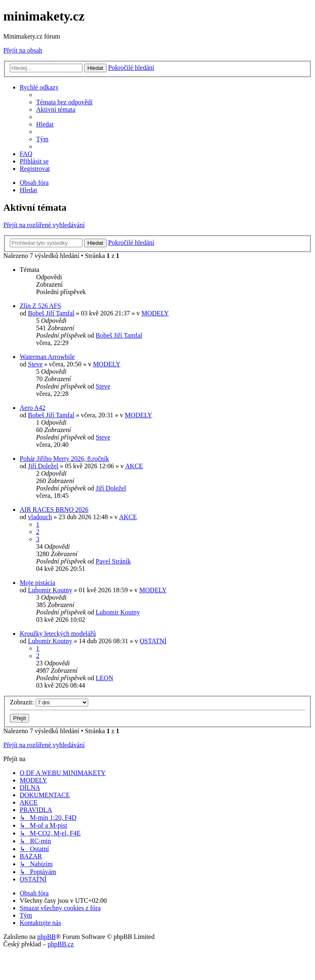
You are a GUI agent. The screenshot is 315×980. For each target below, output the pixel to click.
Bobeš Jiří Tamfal (51, 313)
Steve (35, 364)
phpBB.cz (61, 944)
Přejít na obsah (23, 50)
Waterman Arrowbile (47, 357)
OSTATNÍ (153, 641)
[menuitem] (64, 102)
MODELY (155, 313)
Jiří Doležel (43, 466)
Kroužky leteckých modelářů (58, 634)
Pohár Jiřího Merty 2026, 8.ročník (64, 459)
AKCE (134, 466)
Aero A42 (33, 408)
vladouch (40, 517)
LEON (104, 678)
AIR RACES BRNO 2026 (54, 510)
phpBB (47, 937)
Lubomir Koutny (50, 590)
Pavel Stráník (113, 561)
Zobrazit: (49, 702)
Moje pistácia (38, 583)
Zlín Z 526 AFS (40, 306)
